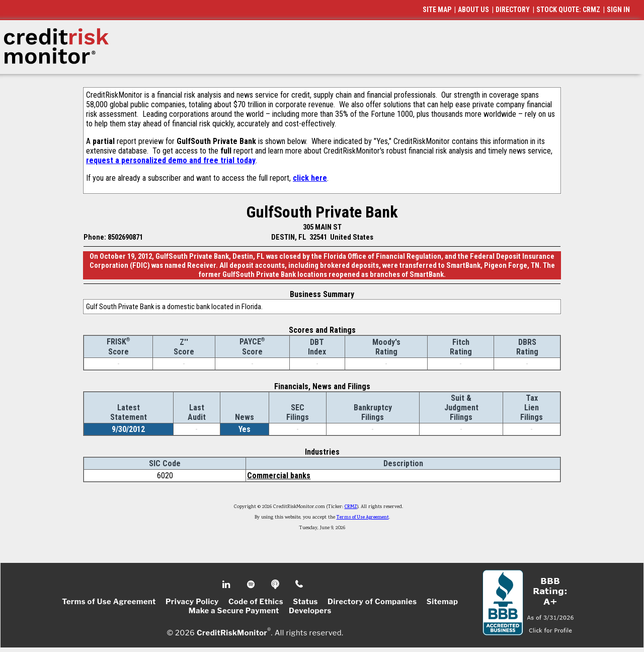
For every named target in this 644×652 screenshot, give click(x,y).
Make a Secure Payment (234, 611)
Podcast (276, 585)
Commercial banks (279, 476)
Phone (300, 585)
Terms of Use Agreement (363, 518)
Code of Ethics (256, 602)
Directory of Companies (372, 602)
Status (305, 602)
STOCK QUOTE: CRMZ (568, 10)
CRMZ (351, 507)
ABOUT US (473, 10)
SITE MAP (437, 10)
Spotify (252, 585)
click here (310, 178)
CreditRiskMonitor (232, 633)
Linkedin (227, 585)
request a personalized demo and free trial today (171, 160)
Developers (310, 611)
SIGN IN (618, 10)
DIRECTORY (513, 10)
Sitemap (442, 602)
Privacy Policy (192, 602)
